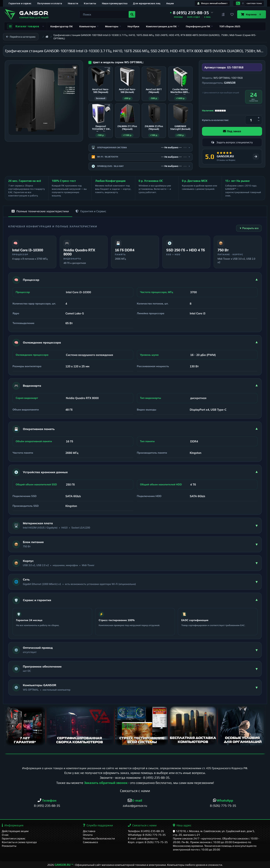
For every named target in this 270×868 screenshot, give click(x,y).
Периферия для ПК (199, 26)
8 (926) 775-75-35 (223, 806)
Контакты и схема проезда (19, 842)
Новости (73, 3)
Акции (170, 3)
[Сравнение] (223, 14)
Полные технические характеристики (40, 211)
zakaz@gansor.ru (135, 806)
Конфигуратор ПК (61, 26)
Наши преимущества (115, 3)
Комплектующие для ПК (163, 26)
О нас (5, 835)
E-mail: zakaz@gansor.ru (143, 838)
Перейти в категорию (21, 37)
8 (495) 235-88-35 (156, 778)
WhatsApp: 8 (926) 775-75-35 (147, 835)
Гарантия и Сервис (91, 211)
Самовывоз (90, 842)
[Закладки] (232, 14)
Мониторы (113, 26)
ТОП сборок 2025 (230, 26)
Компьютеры (89, 26)
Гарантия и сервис (20, 3)
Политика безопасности (99, 838)
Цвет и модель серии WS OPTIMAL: (118, 62)
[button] (192, 13)
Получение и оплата (50, 3)
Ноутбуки (133, 26)
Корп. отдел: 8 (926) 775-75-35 (148, 842)
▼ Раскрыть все (249, 228)
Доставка (89, 831)
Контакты (90, 3)
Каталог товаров (26, 26)
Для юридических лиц (147, 3)
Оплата (88, 835)
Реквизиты (9, 846)
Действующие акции (15, 831)
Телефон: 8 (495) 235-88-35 (146, 831)
